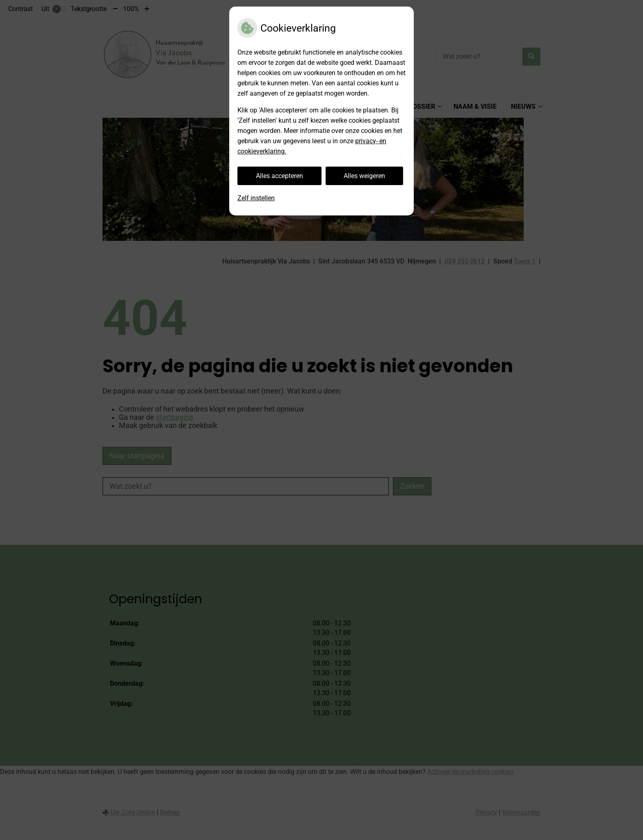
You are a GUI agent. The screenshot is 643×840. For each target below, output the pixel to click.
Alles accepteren (279, 176)
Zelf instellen (256, 198)
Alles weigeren (364, 176)
